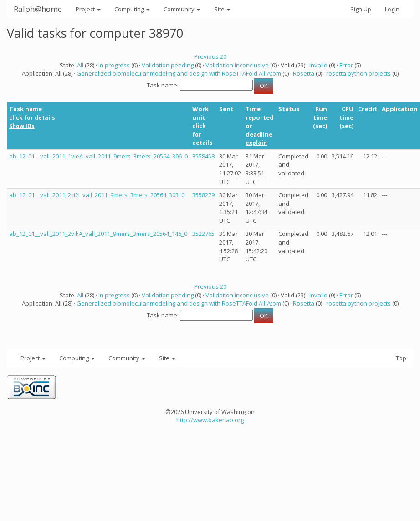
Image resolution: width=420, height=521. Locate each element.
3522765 (203, 234)
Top (401, 358)
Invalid (318, 65)
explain (256, 143)
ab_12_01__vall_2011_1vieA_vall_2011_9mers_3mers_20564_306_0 (98, 156)
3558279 (203, 195)
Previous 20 (210, 56)
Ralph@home (38, 9)
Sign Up (361, 9)
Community (182, 9)
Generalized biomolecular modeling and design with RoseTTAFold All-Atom (179, 73)
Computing (132, 9)
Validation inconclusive (237, 65)
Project (88, 9)
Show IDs (22, 126)
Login (392, 9)
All (80, 65)
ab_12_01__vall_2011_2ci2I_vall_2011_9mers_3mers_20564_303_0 (97, 195)
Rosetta (304, 73)
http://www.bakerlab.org (210, 420)
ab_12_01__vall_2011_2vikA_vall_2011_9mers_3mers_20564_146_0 (98, 234)
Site (222, 9)
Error (346, 65)
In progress (114, 65)
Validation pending (168, 65)
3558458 (203, 156)
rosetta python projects (359, 73)
